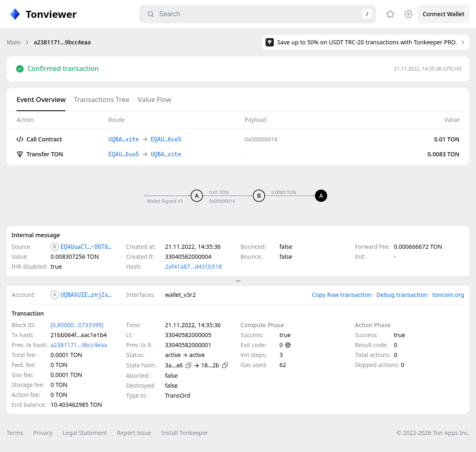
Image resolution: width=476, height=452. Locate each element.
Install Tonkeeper (185, 433)
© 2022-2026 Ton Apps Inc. (433, 433)
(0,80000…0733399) (77, 325)
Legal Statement (85, 433)
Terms (15, 433)
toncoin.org (448, 295)
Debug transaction (402, 295)
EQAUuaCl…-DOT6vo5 (86, 247)
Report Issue (134, 433)
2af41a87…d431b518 (193, 266)
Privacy (43, 433)
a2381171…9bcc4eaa (79, 345)
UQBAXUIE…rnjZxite (86, 295)
